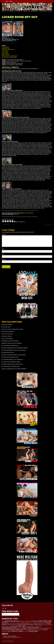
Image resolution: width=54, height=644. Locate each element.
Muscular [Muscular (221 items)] (41, 628)
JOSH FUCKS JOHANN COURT (11, 357)
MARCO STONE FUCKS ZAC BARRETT (13, 343)
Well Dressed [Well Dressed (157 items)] (25, 632)
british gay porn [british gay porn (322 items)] (26, 623)
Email (3, 254)
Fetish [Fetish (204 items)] (6, 626)
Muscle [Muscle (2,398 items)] (35, 628)
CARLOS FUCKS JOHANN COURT (11, 367)
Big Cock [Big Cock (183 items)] (25, 621)
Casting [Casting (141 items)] (31, 623)
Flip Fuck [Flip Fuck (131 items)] (9, 627)
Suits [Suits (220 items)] (35, 630)
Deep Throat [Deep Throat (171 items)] (44, 625)
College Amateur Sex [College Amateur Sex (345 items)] (39, 623)
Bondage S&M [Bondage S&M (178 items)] (19, 623)
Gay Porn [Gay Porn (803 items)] (14, 626)
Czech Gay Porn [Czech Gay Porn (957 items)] (23, 625)
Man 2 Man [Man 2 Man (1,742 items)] (27, 628)
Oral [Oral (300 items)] (44, 628)
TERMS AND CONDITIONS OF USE (12, 637)
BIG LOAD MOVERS (8, 339)
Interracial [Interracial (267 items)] (20, 628)
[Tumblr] (5, 608)
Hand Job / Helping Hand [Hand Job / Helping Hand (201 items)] (36, 626)
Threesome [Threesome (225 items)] (4, 632)
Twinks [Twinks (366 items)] (9, 631)
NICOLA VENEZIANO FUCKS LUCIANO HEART (14, 355)
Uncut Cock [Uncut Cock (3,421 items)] (17, 631)
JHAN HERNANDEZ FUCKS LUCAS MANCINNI (14, 350)
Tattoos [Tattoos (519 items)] (45, 630)
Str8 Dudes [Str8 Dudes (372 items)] (31, 630)
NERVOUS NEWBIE (8, 325)
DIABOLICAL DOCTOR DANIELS (11, 341)
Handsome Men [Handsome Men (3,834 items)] (10, 628)
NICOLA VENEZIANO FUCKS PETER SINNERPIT (15, 369)
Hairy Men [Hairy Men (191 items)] (28, 626)
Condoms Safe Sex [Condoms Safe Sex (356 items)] (12, 625)
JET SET (16, 214)
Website (3, 259)
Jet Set (9, 20)
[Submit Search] (3, 614)
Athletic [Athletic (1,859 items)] (7, 621)
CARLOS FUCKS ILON (8, 353)
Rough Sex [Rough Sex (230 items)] (48, 628)
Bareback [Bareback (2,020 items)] (15, 621)
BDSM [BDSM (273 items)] (21, 621)
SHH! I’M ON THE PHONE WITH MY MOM (13, 329)
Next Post (48, 224)
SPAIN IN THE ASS (8, 336)
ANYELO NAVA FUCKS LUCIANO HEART (13, 364)
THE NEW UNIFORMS (8, 332)
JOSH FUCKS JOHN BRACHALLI (11, 346)
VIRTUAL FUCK (7, 327)
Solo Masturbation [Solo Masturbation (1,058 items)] (9, 630)
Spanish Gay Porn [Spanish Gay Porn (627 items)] (21, 630)
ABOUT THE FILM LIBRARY (10, 636)
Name (3, 249)
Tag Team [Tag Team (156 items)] (38, 630)
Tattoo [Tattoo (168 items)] (42, 630)
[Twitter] (3, 608)
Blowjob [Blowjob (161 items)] (14, 623)
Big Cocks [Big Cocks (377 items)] (29, 621)
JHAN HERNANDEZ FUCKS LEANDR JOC (13, 360)
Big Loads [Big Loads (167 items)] (10, 623)
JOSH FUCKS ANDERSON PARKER (12, 362)
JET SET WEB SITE (29, 213)
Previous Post (7, 224)
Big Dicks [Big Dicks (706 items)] (36, 621)
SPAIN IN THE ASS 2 (8, 334)
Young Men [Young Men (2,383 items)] (33, 631)
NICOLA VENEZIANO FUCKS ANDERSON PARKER (15, 348)
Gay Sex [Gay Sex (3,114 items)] (22, 626)
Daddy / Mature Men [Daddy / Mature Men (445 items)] (35, 625)
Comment (4, 234)
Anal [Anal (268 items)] (3, 621)
